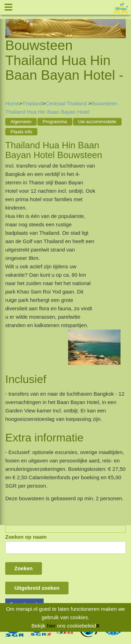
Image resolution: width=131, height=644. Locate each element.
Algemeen (21, 122)
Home (12, 103)
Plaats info (21, 132)
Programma (55, 122)
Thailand (32, 103)
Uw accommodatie (97, 122)
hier (51, 626)
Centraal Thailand (67, 103)
